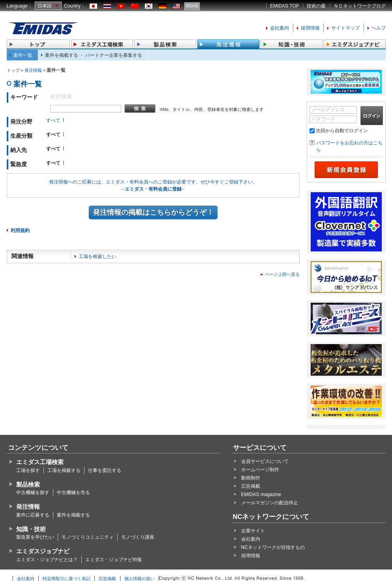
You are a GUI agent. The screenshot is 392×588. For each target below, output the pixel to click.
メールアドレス (328, 110)
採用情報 (310, 28)
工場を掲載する (64, 470)
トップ (13, 70)
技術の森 (316, 6)
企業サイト (253, 531)
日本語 (45, 6)
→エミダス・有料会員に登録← (153, 189)
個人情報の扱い (140, 579)
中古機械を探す (33, 492)
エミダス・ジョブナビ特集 (114, 560)
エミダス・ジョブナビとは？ (47, 560)
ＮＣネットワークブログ (360, 6)
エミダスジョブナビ (43, 551)
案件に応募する (33, 515)
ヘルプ (379, 28)
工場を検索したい (98, 257)
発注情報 (33, 70)
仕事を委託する (105, 470)
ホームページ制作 (260, 470)
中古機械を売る (73, 492)
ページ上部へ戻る (282, 274)
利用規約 (20, 230)
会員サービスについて (265, 461)
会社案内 (279, 28)
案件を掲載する (73, 515)
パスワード (323, 119)
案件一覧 (23, 55)
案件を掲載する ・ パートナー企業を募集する (94, 55)
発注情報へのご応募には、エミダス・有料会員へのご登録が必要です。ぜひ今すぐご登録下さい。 (153, 182)
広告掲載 (251, 486)
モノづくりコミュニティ (88, 537)
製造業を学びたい (35, 537)
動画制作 (251, 478)
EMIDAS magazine (261, 494)
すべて (53, 120)
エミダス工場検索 (40, 462)
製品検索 (28, 484)
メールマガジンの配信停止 (270, 503)
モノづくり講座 (138, 537)
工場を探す (28, 470)
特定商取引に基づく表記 (67, 579)
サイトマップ (345, 28)
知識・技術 (31, 529)
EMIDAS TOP (285, 6)
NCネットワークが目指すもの (273, 547)
